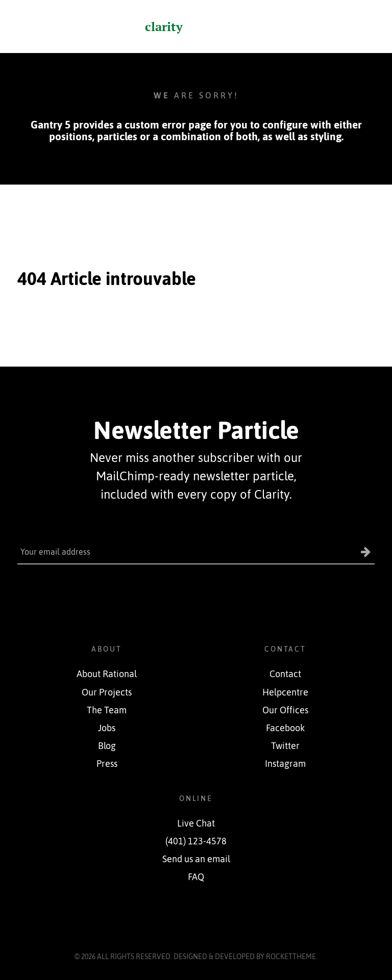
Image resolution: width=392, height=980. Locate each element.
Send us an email (196, 859)
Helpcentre (285, 692)
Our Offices (285, 710)
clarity (164, 27)
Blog (107, 746)
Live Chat (196, 823)
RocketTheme (291, 957)
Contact (285, 674)
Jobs (107, 728)
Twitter (285, 746)
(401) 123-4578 (196, 841)
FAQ (196, 877)
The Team (107, 710)
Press (107, 764)
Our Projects (107, 692)
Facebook (285, 728)
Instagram (285, 764)
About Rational (107, 674)
